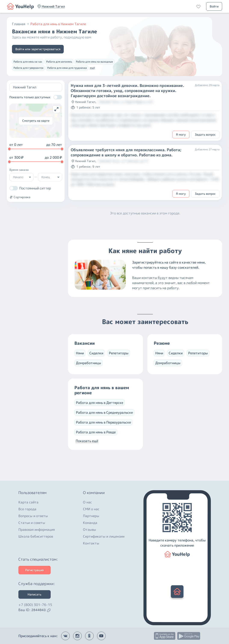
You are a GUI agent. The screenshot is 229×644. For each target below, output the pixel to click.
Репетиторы (119, 353)
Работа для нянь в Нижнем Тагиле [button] (58, 24)
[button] (53, 6)
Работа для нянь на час (28, 62)
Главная (21, 24)
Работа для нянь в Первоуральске (103, 422)
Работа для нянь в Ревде (96, 432)
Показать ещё (87, 441)
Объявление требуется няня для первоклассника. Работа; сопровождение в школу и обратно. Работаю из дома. (126, 153)
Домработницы (89, 363)
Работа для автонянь (59, 62)
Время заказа (19, 170)
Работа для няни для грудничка (67, 68)
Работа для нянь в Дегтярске (100, 403)
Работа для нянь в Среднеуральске (104, 412)
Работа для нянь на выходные (94, 62)
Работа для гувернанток (28, 68)
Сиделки (96, 353)
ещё (92, 68)
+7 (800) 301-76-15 (35, 605)
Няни (80, 353)
